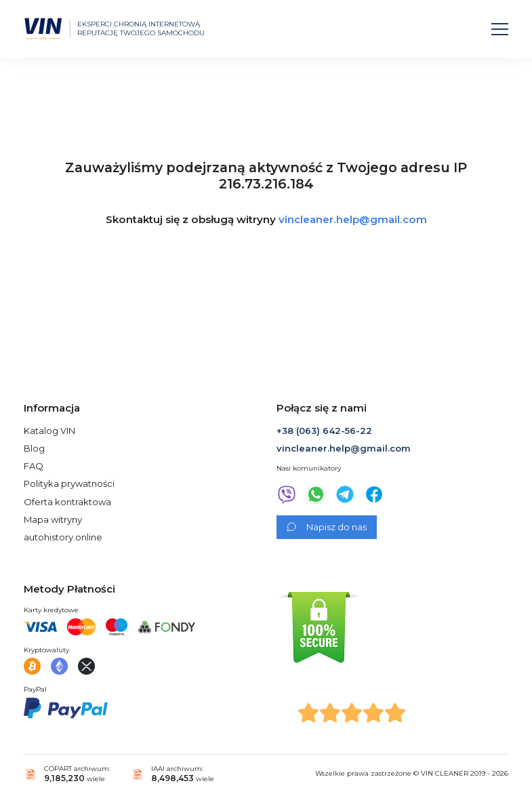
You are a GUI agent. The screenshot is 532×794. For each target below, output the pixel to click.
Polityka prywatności (69, 483)
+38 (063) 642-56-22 (324, 431)
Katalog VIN (49, 431)
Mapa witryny (53, 519)
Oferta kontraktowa (67, 502)
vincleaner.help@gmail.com (353, 219)
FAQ (34, 466)
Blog (34, 448)
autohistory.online (63, 537)
